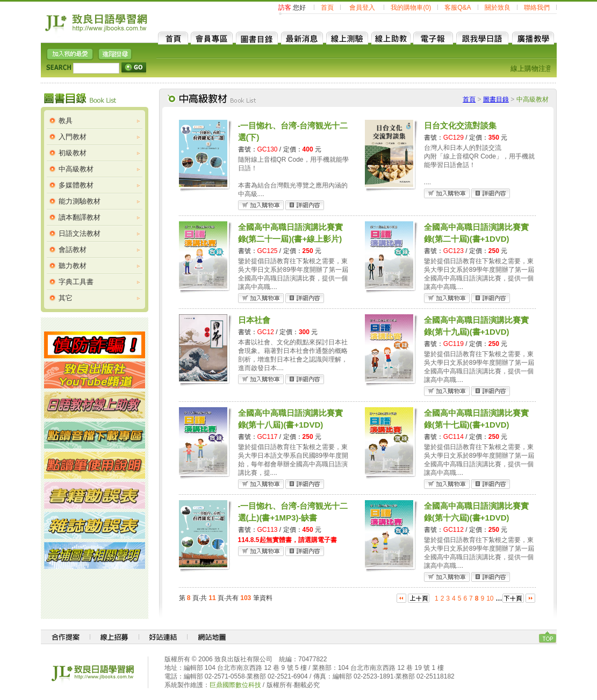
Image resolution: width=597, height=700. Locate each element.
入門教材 (73, 137)
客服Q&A (458, 8)
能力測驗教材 (80, 201)
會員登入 (362, 8)
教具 (66, 121)
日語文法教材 (80, 233)
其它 (66, 298)
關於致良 (498, 8)
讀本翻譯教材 (80, 217)
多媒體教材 (76, 185)
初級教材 (73, 153)
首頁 (327, 8)
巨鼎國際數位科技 (235, 685)
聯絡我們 (537, 8)
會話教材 (73, 250)
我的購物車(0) (411, 8)
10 (490, 598)
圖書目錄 (496, 99)
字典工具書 (76, 282)
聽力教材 (73, 266)
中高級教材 (76, 169)
